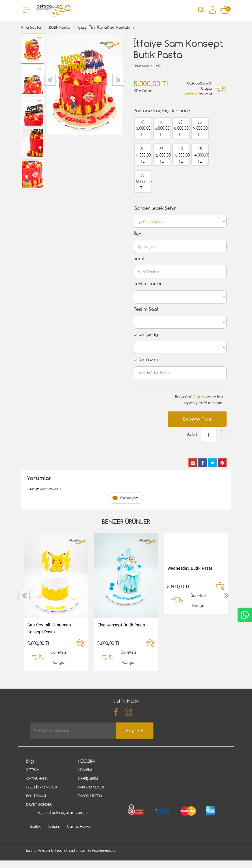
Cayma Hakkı (37, 778)
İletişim (33, 770)
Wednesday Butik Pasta (190, 568)
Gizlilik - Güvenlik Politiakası (42, 791)
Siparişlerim (88, 778)
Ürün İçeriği (146, 334)
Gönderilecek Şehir (155, 208)
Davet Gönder (39, 804)
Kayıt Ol (135, 731)
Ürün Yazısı (146, 359)
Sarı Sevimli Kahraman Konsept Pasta (49, 628)
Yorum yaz (129, 498)
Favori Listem (90, 796)
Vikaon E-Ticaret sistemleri (62, 866)
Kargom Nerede (92, 787)
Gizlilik (35, 841)
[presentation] (51, 80)
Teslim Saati (147, 309)
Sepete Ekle (197, 419)
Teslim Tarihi (148, 284)
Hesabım (85, 770)
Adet (192, 434)
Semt (139, 259)
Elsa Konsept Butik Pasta (121, 625)
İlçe (138, 233)
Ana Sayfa (31, 27)
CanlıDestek (245, 615)
